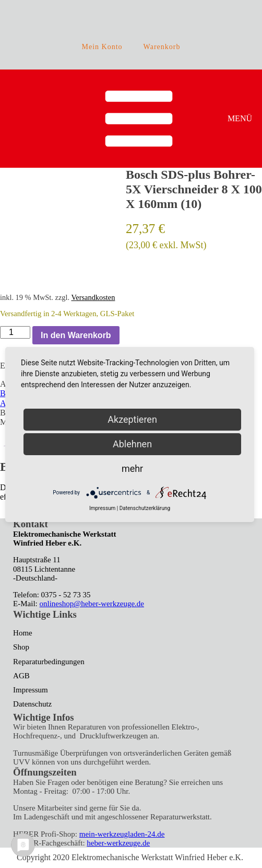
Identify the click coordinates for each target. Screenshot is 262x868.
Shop (21, 647)
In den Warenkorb (76, 335)
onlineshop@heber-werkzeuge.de (92, 604)
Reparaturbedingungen (49, 662)
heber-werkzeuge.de (118, 843)
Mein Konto (102, 47)
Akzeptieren (132, 419)
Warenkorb (162, 47)
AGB (21, 676)
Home (23, 633)
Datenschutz (32, 704)
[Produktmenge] (15, 332)
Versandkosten (93, 297)
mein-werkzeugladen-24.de (122, 834)
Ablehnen (132, 444)
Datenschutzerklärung (145, 508)
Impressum (31, 690)
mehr (132, 468)
